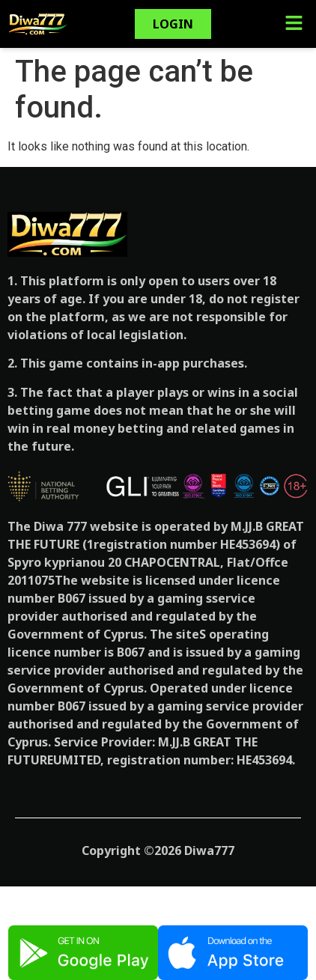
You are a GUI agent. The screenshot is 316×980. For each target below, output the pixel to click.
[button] (294, 24)
